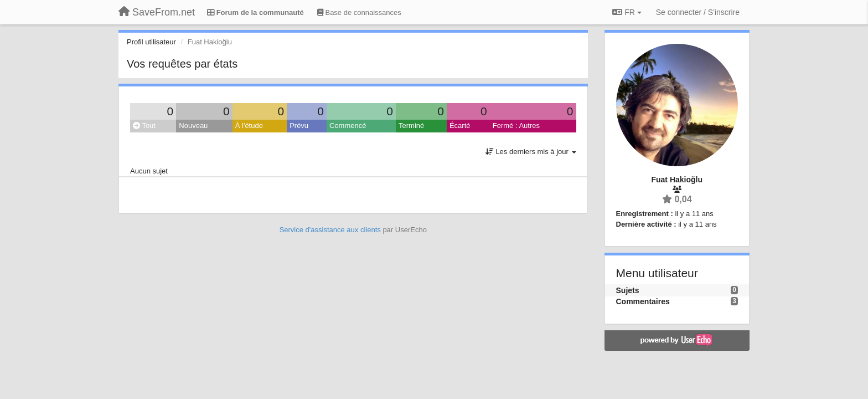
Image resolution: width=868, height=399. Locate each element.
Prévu (299, 126)
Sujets (628, 290)
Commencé (348, 126)
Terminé (411, 126)
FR (627, 12)
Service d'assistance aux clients (330, 230)
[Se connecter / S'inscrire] (698, 12)
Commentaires (643, 301)
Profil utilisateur (151, 42)
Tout (144, 126)
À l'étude (249, 126)
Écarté (460, 126)
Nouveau (193, 126)
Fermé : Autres (516, 126)
